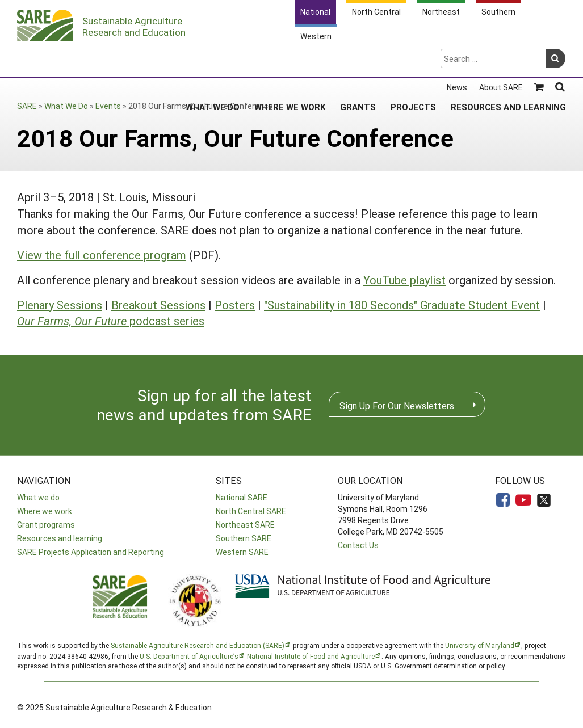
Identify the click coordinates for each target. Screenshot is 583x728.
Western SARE (242, 552)
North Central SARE (251, 511)
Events (108, 106)
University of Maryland (480, 645)
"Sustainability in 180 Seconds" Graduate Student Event (402, 305)
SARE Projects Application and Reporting (91, 552)
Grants (358, 62)
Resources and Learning (508, 62)
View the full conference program (102, 255)
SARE (27, 106)
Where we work (45, 511)
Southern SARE (244, 538)
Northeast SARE (245, 525)
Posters (235, 305)
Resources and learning (60, 538)
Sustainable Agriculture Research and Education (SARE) (198, 645)
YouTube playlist (404, 280)
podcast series (111, 321)
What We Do (213, 62)
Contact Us (358, 545)
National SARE (242, 497)
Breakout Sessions (158, 305)
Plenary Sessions (60, 305)
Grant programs (46, 525)
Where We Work (290, 62)
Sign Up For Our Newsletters (397, 405)
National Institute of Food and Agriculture (311, 656)
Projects (413, 62)
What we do (38, 497)
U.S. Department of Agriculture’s (189, 656)
